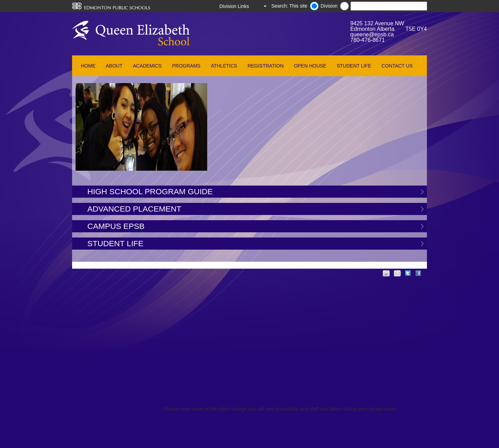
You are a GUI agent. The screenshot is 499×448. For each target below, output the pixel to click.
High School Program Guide (150, 191)
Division (329, 6)
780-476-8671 (368, 40)
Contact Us (397, 66)
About (114, 66)
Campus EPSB (116, 226)
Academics (147, 66)
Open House (310, 66)
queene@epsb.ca (372, 34)
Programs (186, 66)
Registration (265, 66)
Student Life (354, 66)
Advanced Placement (134, 209)
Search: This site (289, 6)
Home (88, 66)
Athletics (224, 66)
